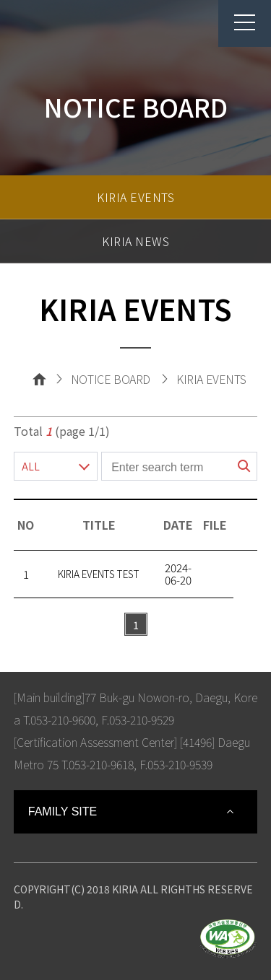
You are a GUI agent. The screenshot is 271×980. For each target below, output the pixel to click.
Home (39, 379)
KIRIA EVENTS (135, 197)
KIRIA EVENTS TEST (99, 574)
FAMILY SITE (63, 811)
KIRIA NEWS (135, 241)
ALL (31, 466)
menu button (237, 22)
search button (244, 466)
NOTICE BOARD (111, 379)
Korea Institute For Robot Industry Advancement (72, 30)
